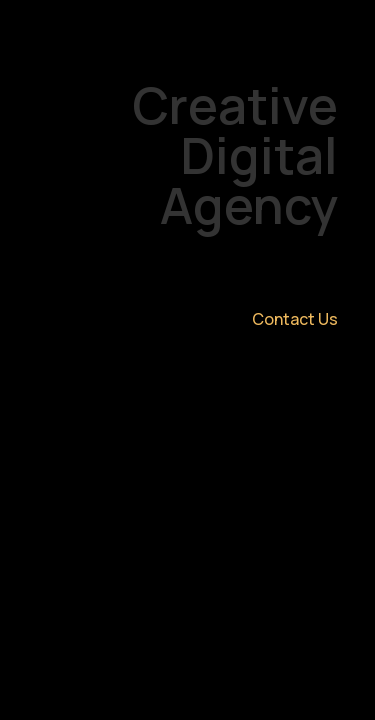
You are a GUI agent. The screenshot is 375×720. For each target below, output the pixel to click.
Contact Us (295, 319)
